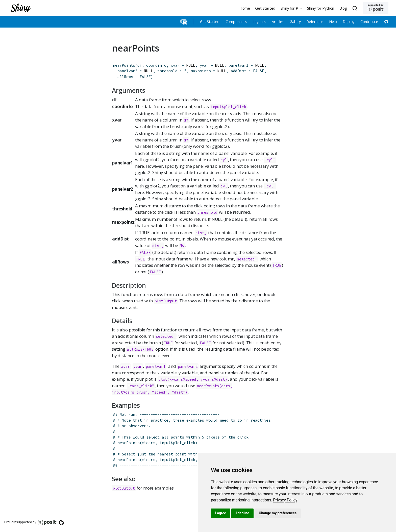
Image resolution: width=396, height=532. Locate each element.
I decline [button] (242, 513)
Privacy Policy (285, 500)
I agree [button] (221, 513)
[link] (285, 500)
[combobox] (356, 8)
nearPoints (124, 65)
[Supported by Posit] (376, 8)
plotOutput (166, 301)
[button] (291, 8)
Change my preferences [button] (278, 513)
